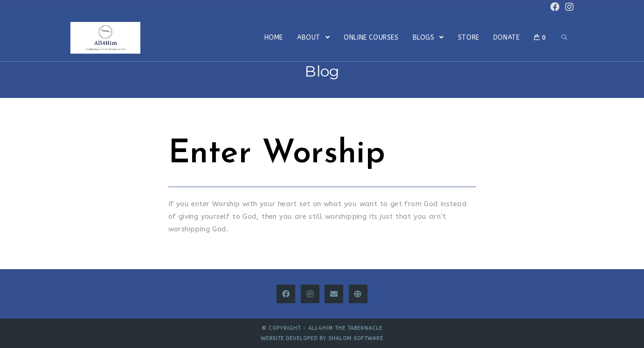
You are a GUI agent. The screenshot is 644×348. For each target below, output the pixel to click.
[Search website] (564, 38)
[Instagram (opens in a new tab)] (568, 7)
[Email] (334, 294)
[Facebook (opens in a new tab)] (555, 7)
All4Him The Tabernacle (345, 328)
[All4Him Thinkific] (358, 294)
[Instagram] (310, 294)
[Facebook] (286, 294)
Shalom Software (356, 338)
